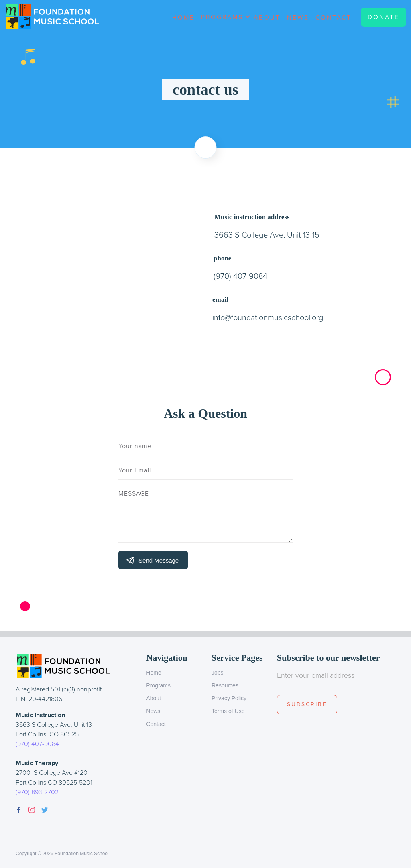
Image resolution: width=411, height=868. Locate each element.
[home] (55, 17)
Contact (334, 17)
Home (183, 17)
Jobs (218, 673)
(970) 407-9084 (37, 744)
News (298, 17)
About (267, 17)
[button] (224, 20)
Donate (384, 17)
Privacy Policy (229, 698)
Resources (225, 685)
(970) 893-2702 (37, 792)
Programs (158, 685)
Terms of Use (228, 711)
